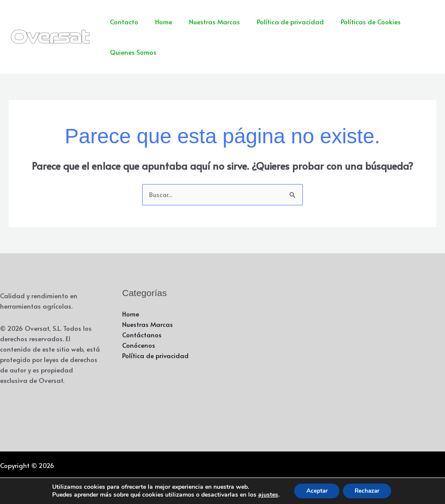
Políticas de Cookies (353, 21)
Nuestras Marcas (204, 21)
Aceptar (315, 490)
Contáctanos (142, 335)
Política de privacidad (276, 21)
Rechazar (369, 490)
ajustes (265, 494)
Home (158, 21)
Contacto (122, 21)
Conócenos (139, 345)
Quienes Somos (131, 52)
